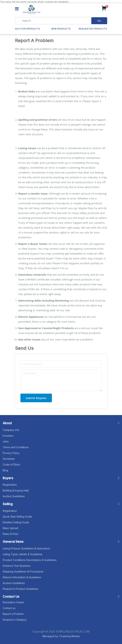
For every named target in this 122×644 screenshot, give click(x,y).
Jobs (6, 441)
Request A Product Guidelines (21, 589)
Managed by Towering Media (61, 636)
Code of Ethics (11, 464)
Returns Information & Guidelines (22, 577)
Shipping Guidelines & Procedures (23, 571)
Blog (5, 470)
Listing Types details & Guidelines (23, 554)
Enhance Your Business (17, 566)
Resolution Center (13, 602)
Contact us (9, 608)
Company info (11, 430)
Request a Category (15, 620)
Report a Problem (13, 614)
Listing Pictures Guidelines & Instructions (26, 548)
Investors (8, 436)
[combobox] (61, 21)
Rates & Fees (10, 534)
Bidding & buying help (16, 490)
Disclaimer (9, 459)
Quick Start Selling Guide (17, 517)
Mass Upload (10, 528)
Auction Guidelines (14, 496)
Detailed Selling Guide (16, 522)
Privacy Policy (11, 453)
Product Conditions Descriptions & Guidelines (30, 560)
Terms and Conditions (16, 447)
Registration (10, 485)
